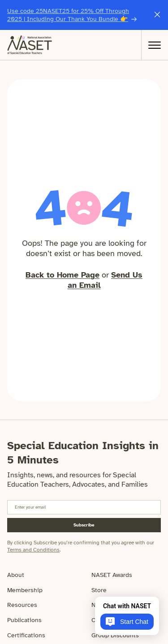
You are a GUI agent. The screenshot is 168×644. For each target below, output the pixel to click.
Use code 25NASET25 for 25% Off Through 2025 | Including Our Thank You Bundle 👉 (68, 15)
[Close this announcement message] (157, 15)
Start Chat (127, 622)
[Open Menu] (155, 45)
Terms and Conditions (33, 550)
